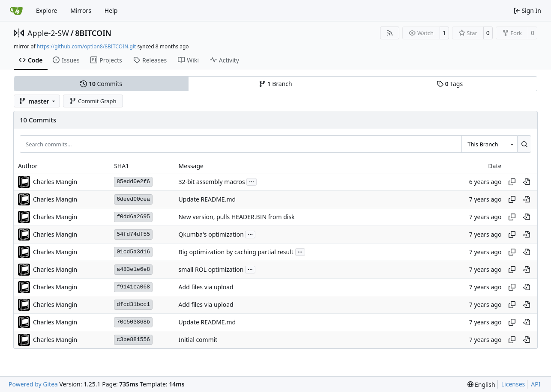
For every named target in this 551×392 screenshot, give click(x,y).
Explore (46, 10)
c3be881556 (133, 340)
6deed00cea (133, 199)
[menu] (481, 385)
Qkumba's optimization (211, 234)
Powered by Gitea (33, 384)
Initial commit (198, 340)
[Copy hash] (512, 182)
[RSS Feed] (390, 33)
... (252, 181)
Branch (275, 84)
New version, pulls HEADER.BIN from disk (237, 217)
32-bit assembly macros (212, 182)
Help (111, 10)
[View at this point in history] (527, 182)
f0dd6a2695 (133, 217)
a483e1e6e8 (133, 269)
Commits (101, 84)
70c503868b (133, 322)
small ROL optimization (211, 269)
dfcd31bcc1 (133, 304)
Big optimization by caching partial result (236, 252)
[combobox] (489, 144)
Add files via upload (206, 287)
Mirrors (81, 10)
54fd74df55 (133, 234)
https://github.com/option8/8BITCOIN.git (86, 46)
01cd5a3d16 (133, 252)
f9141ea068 (133, 287)
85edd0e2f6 (133, 182)
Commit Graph (93, 101)
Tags (450, 84)
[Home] (16, 11)
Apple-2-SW (48, 33)
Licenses (513, 384)
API (536, 384)
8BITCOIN (93, 33)
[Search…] (524, 144)
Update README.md (207, 199)
